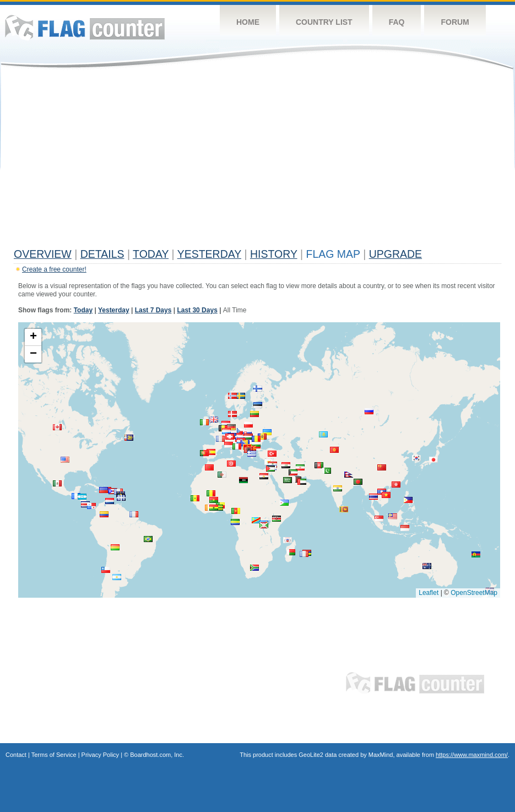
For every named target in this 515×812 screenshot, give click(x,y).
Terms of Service (54, 755)
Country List (324, 22)
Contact (16, 755)
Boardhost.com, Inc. (157, 755)
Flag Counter (85, 27)
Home (248, 22)
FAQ (397, 22)
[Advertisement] (257, 161)
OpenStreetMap (474, 593)
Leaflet (429, 593)
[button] (338, 488)
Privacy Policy (100, 755)
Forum (455, 22)
